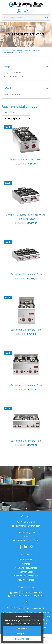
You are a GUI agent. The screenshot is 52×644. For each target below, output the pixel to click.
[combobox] (26, 18)
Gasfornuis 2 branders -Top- (26, 330)
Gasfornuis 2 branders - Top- (26, 159)
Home (5, 51)
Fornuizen (36, 51)
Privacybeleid (22, 639)
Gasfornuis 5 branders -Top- (26, 441)
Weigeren (22, 633)
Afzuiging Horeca (26, 580)
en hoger (14, 76)
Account (19, 11)
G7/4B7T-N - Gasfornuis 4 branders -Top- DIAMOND (26, 217)
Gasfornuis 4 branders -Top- (26, 385)
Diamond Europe (12, 94)
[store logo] (26, 4)
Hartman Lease (26, 572)
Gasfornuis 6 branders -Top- (26, 274)
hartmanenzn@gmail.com (28, 526)
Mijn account (26, 560)
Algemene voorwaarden (26, 568)
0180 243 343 (28, 522)
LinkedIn (26, 547)
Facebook (20, 547)
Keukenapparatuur (19, 51)
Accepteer (22, 628)
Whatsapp (31, 547)
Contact (26, 564)
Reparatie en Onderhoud (26, 576)
